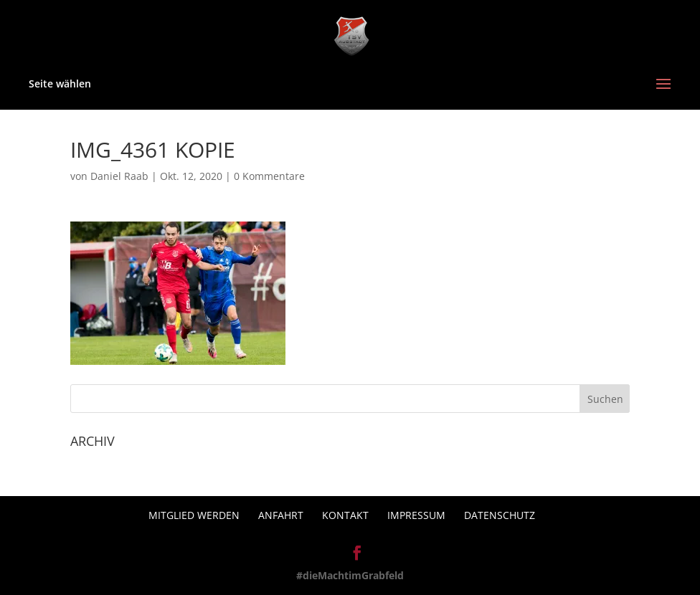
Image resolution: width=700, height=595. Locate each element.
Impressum (416, 515)
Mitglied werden (194, 515)
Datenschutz (500, 515)
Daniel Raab (119, 176)
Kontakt (345, 515)
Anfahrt (281, 515)
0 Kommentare (269, 176)
